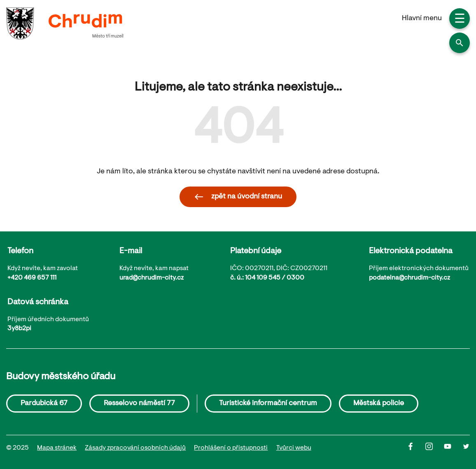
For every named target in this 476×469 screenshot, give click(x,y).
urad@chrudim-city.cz (152, 278)
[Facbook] (416, 448)
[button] (460, 43)
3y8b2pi (19, 329)
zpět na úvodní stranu (238, 197)
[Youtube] (453, 448)
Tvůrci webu (294, 448)
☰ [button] (460, 20)
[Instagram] (435, 448)
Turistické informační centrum (268, 404)
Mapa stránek (57, 448)
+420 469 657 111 (32, 278)
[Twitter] (466, 448)
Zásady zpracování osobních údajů (135, 448)
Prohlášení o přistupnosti (231, 448)
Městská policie (379, 404)
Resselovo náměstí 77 (139, 404)
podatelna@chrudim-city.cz (409, 278)
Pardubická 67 (44, 404)
